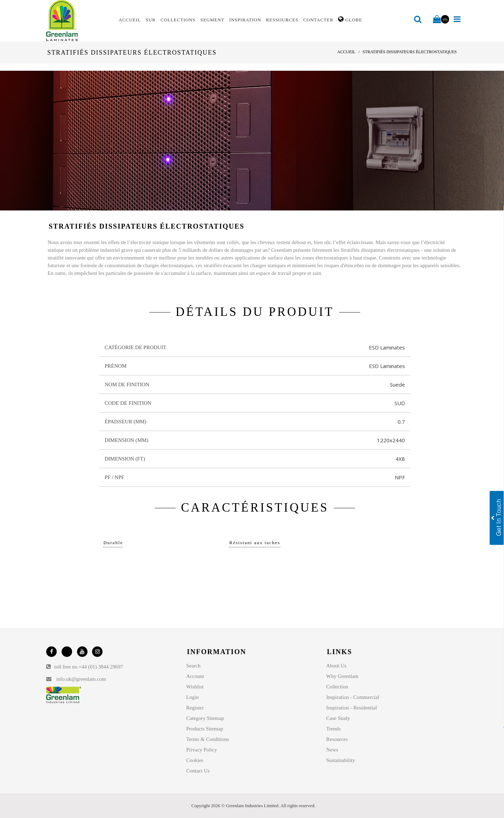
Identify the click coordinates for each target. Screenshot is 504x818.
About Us (336, 666)
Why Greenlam (342, 676)
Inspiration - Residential (352, 708)
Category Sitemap (205, 718)
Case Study (338, 718)
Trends (333, 729)
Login (192, 697)
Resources (337, 739)
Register (195, 708)
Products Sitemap (205, 729)
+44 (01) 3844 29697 (101, 667)
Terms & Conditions (208, 739)
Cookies (195, 760)
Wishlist (195, 687)
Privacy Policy (202, 750)
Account (195, 676)
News (332, 750)
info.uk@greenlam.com (81, 679)
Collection (337, 687)
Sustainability (341, 760)
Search (193, 666)
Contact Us (198, 771)
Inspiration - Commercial (353, 697)
